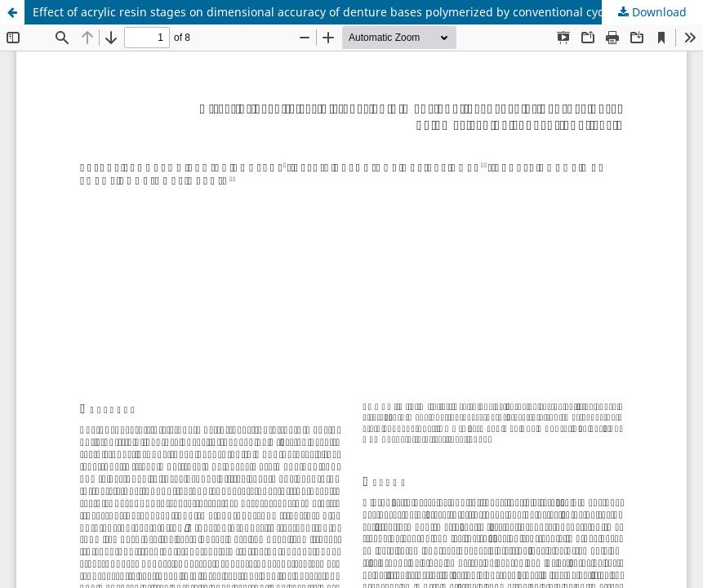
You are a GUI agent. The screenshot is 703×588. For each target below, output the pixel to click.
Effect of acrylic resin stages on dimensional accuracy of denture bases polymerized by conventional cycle (323, 12)
